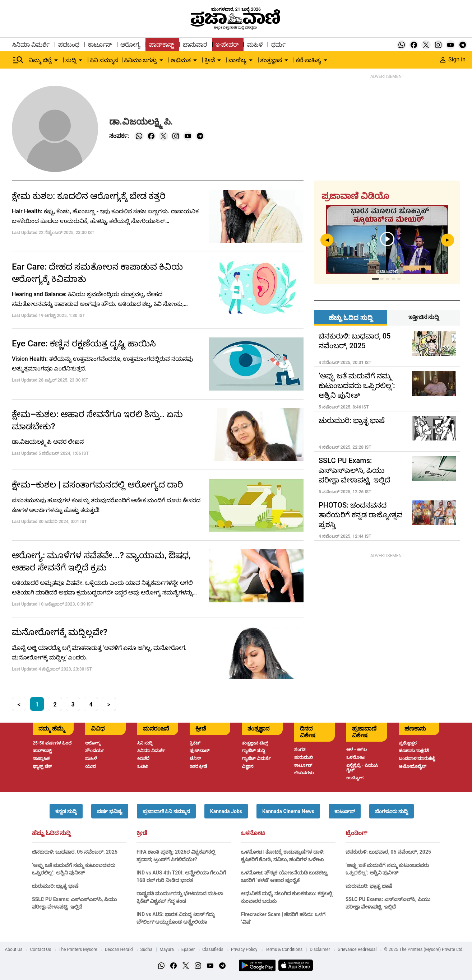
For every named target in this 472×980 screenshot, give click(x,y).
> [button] (109, 704)
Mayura (167, 949)
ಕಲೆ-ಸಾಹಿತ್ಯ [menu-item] (308, 60)
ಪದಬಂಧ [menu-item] (69, 45)
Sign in (453, 59)
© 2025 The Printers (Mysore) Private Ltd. (424, 949)
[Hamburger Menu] (18, 60)
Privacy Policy (244, 949)
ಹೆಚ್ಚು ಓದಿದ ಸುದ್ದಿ (51, 833)
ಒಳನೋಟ (253, 833)
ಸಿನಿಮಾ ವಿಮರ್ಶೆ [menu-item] (31, 45)
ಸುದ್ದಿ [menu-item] (71, 60)
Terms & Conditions (284, 949)
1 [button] (37, 704)
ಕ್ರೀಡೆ (142, 833)
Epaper (188, 949)
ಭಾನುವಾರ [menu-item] (195, 45)
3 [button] (73, 704)
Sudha (147, 949)
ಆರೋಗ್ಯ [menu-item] (130, 45)
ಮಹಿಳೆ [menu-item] (255, 45)
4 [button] (91, 704)
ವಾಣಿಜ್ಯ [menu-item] (237, 60)
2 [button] (55, 704)
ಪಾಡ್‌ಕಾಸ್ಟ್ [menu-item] (162, 45)
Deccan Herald (119, 949)
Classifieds (213, 949)
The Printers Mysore (78, 949)
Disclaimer (320, 949)
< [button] (19, 704)
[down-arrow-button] (56, 60)
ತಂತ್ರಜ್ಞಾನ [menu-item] (271, 60)
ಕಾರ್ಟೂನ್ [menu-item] (100, 45)
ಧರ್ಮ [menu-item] (278, 45)
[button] (66, 811)
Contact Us (40, 949)
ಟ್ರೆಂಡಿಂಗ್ (356, 833)
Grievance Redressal (357, 949)
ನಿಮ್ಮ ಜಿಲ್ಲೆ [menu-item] (40, 60)
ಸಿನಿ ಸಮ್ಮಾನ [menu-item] (104, 60)
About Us (14, 949)
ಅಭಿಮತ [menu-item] (181, 60)
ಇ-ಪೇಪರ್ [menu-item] (227, 45)
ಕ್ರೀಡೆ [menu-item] (210, 60)
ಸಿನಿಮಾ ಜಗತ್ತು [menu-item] (140, 60)
